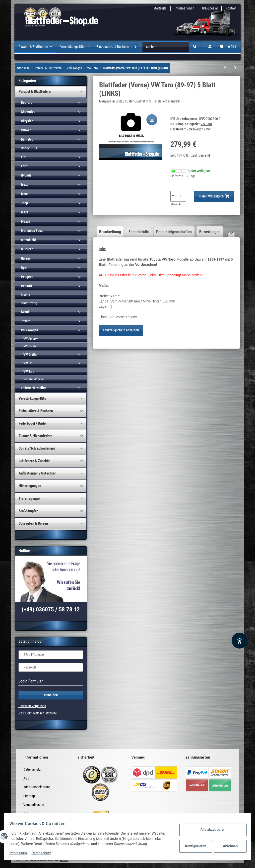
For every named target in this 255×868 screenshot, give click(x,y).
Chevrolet (28, 112)
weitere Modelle (33, 379)
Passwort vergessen (32, 706)
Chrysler (27, 121)
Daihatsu (27, 139)
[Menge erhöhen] (180, 204)
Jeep (24, 203)
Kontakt (231, 8)
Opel (24, 268)
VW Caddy (30, 346)
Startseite (160, 8)
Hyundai (27, 175)
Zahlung (29, 813)
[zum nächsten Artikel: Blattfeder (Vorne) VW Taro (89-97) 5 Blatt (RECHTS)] (235, 68)
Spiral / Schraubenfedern (37, 448)
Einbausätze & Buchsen (36, 411)
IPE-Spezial (210, 8)
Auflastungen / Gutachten (37, 473)
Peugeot (27, 277)
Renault (26, 286)
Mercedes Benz (32, 231)
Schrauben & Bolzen (33, 523)
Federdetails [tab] (139, 232)
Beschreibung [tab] (110, 232)
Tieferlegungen (30, 498)
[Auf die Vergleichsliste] (152, 120)
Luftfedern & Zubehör (34, 461)
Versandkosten (34, 805)
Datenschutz (32, 770)
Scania (26, 295)
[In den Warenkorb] (214, 196)
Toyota (26, 321)
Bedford (27, 102)
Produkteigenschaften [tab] (174, 232)
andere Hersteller (33, 388)
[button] (210, 47)
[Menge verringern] (173, 195)
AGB (26, 778)
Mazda (26, 221)
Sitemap (29, 796)
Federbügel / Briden (33, 423)
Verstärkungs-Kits (32, 398)
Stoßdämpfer (28, 511)
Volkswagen (30, 330)
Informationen (184, 8)
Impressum (21, 853)
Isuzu (25, 185)
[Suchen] (166, 47)
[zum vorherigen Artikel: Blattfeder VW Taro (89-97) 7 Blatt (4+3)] (225, 68)
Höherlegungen (30, 486)
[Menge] (180, 195)
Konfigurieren (193, 846)
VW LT (28, 363)
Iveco (25, 194)
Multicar (27, 249)
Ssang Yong (29, 303)
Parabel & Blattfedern (35, 92)
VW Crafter (30, 354)
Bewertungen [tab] (210, 232)
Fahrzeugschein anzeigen (121, 330)
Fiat (24, 157)
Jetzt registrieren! (44, 713)
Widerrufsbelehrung (37, 787)
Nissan (26, 258)
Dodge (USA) (30, 148)
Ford (24, 166)
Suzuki (26, 312)
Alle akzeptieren (210, 830)
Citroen (26, 130)
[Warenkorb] (228, 47)
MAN (24, 212)
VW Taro (206, 124)
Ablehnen (227, 846)
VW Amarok (31, 338)
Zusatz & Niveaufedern (35, 436)
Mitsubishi (28, 240)
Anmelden (51, 695)
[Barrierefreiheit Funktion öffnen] (240, 641)
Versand (204, 155)
